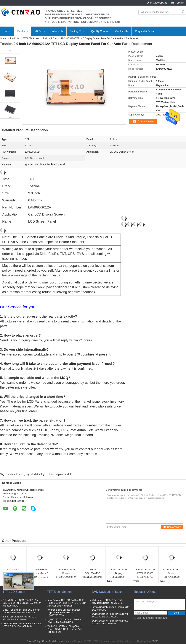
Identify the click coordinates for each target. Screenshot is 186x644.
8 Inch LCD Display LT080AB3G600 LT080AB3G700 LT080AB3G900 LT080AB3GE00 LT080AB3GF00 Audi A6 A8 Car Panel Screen (145, 574)
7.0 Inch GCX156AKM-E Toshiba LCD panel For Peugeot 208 (92, 574)
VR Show (40, 31)
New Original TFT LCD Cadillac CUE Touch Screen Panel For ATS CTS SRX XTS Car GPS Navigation (67, 603)
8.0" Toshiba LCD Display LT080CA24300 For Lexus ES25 (66, 574)
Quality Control (100, 31)
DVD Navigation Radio (107, 592)
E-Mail (138, 618)
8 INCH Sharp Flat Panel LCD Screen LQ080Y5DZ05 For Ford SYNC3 (21, 611)
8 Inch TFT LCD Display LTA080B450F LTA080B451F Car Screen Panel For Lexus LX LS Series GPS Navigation (119, 574)
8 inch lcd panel (15, 474)
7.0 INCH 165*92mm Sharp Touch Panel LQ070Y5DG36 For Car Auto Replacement (65, 629)
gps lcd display (36, 474)
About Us (58, 31)
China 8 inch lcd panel (53, 641)
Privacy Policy (33, 641)
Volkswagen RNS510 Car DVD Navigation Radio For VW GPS (107, 602)
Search (184, 12)
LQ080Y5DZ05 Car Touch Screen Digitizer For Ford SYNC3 (64, 621)
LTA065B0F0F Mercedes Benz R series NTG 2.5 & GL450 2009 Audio (40, 574)
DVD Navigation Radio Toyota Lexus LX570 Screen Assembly (110, 622)
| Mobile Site (160, 618)
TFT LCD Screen (31, 38)
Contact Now (145, 121)
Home (7, 31)
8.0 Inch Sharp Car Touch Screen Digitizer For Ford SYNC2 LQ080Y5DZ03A (64, 613)
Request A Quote (145, 31)
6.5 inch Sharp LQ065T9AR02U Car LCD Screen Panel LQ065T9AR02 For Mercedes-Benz (22, 603)
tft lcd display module (60, 474)
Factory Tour (77, 31)
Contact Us (122, 31)
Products (22, 31)
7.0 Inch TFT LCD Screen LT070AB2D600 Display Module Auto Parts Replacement (172, 574)
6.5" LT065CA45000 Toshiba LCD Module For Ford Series (19, 618)
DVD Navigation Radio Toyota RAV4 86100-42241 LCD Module (110, 615)
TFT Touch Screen (59, 592)
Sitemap (148, 618)
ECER (154, 641)
